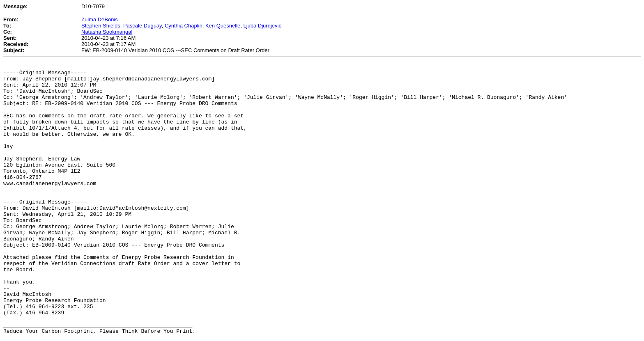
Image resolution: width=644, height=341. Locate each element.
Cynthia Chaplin (184, 26)
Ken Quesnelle (223, 26)
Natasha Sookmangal (107, 32)
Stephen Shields (101, 26)
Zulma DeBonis (100, 19)
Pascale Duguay (143, 26)
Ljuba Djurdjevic (262, 26)
